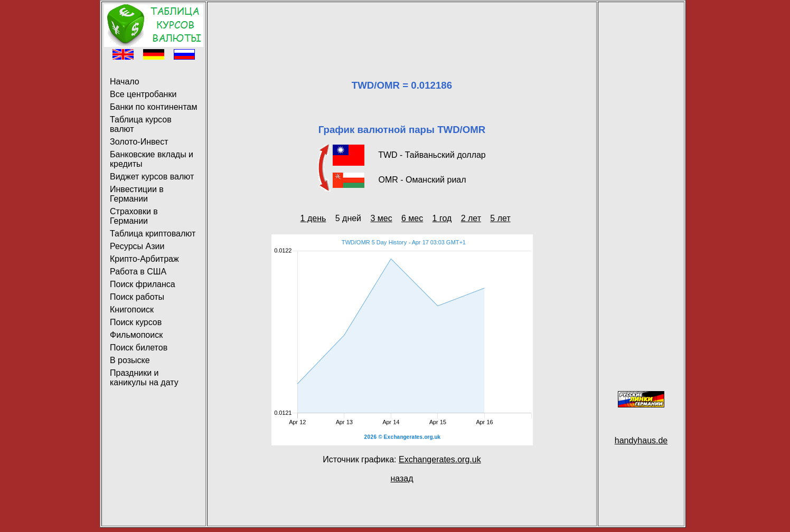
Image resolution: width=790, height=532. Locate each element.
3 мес (381, 218)
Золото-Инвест (139, 142)
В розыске (130, 360)
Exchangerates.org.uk (440, 459)
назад (402, 478)
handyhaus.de (641, 440)
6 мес (412, 218)
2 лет (471, 218)
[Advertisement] (402, 28)
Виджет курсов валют (152, 177)
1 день (313, 218)
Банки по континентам (153, 107)
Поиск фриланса (143, 284)
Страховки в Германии (134, 216)
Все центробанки (143, 94)
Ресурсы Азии (137, 246)
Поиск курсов (136, 322)
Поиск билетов (139, 348)
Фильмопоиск (136, 335)
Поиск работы (137, 297)
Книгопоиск (132, 310)
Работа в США (138, 272)
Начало (125, 82)
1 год (442, 218)
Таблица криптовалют (153, 234)
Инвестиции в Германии (137, 194)
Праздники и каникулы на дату (144, 378)
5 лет (500, 218)
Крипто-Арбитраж (144, 259)
